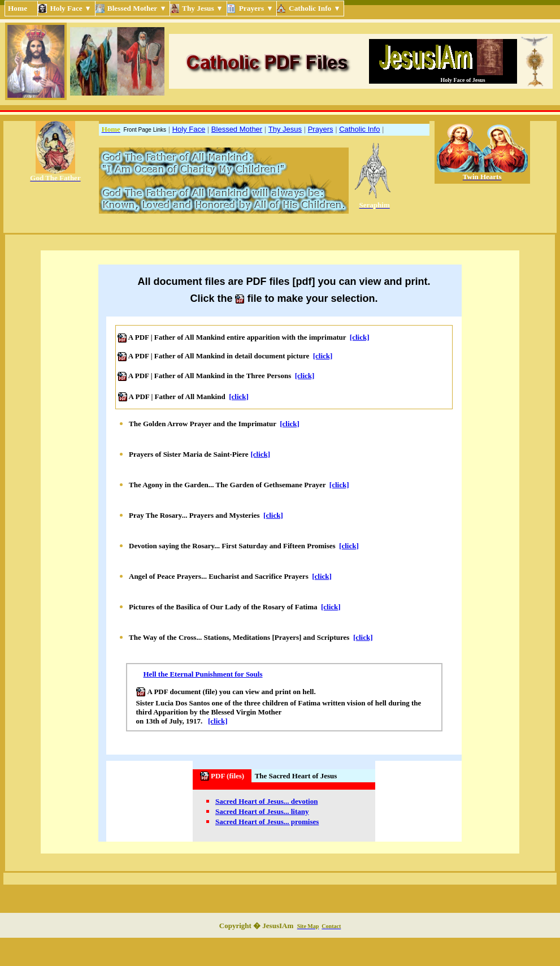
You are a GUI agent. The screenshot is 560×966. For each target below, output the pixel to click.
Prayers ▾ (256, 8)
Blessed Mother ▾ (137, 8)
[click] (360, 337)
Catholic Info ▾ (315, 8)
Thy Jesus (285, 129)
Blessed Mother (237, 129)
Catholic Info (359, 129)
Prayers (321, 129)
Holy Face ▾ (71, 8)
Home (21, 8)
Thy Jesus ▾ (203, 8)
